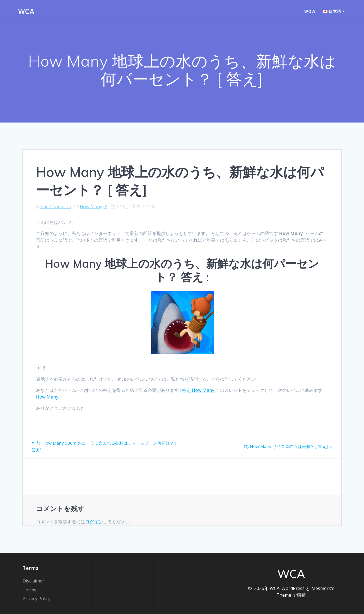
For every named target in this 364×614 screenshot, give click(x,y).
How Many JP (94, 207)
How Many (48, 397)
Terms (29, 590)
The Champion (56, 207)
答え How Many (199, 390)
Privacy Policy (37, 599)
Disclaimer (33, 581)
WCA (26, 11)
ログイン (94, 522)
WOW (310, 11)
